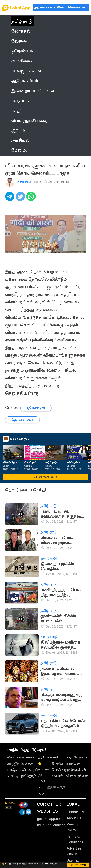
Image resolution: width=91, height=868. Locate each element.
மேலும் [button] (19, 150)
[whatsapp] (32, 198)
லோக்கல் (28, 757)
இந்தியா (58, 764)
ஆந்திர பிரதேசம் (14, 767)
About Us (74, 818)
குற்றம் (43, 793)
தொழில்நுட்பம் (77, 757)
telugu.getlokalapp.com (55, 825)
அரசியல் (73, 764)
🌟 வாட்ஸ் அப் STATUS (43, 772)
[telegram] (10, 198)
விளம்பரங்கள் (77, 776)
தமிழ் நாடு (22, 21)
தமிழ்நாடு (15, 776)
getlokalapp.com (50, 819)
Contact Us (75, 812)
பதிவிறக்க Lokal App (78, 865)
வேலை (27, 764)
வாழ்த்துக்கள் (76, 770)
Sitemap (73, 860)
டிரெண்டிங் (29, 770)
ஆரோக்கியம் (48, 757)
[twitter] (21, 198)
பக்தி (55, 757)
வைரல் (57, 776)
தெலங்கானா (18, 757)
